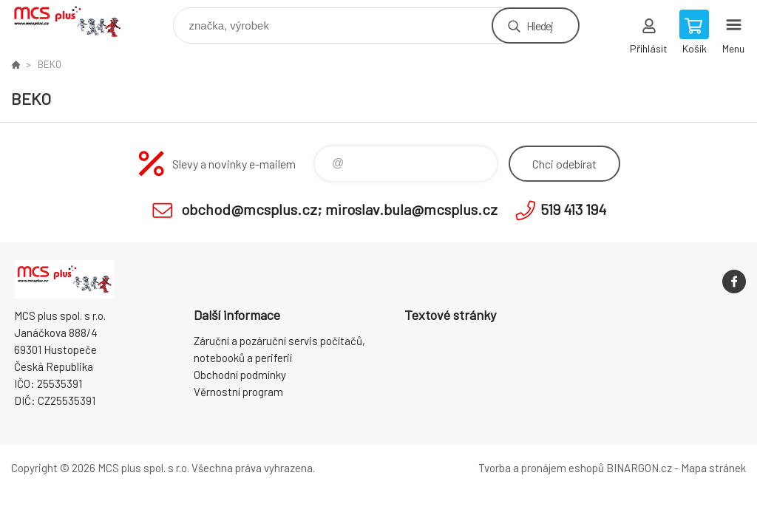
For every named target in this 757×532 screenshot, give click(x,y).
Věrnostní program (238, 392)
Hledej (540, 25)
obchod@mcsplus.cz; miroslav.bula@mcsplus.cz (339, 209)
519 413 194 (573, 209)
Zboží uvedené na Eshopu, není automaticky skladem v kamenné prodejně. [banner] (77, 22)
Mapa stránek (713, 468)
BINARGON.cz (639, 468)
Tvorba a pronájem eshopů (541, 468)
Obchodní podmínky (240, 375)
